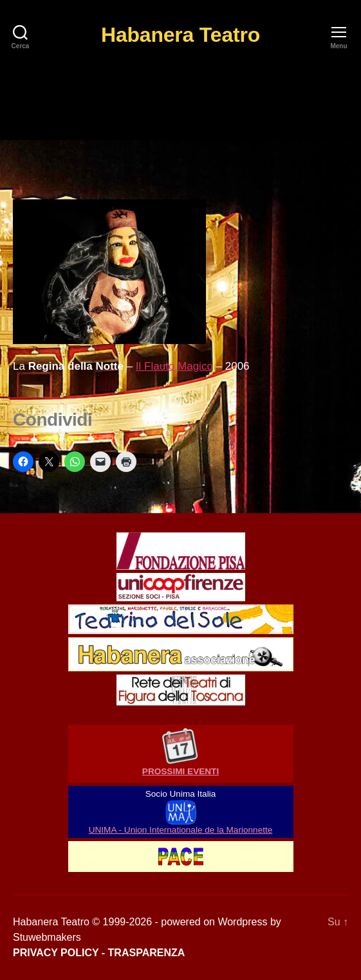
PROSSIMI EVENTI (181, 771)
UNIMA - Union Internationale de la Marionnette (181, 830)
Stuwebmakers (47, 937)
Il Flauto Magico (174, 366)
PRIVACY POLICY (56, 953)
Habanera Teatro (181, 35)
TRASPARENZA (147, 953)
